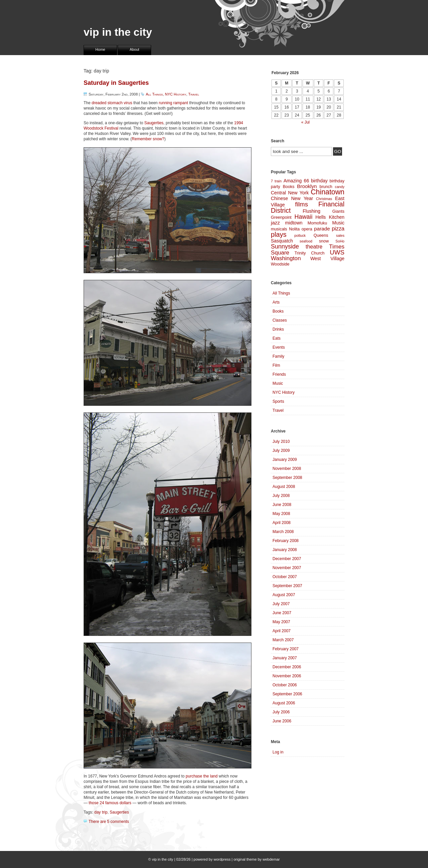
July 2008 (281, 496)
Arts (276, 302)
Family (278, 356)
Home (100, 49)
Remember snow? (148, 139)
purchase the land (201, 776)
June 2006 (282, 721)
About (135, 49)
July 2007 (281, 604)
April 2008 (282, 523)
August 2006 (284, 703)
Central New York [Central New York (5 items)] (290, 193)
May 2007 (281, 622)
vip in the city (118, 32)
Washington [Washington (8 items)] (286, 258)
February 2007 (286, 649)
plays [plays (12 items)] (279, 234)
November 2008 (287, 469)
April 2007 (282, 631)
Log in (278, 752)
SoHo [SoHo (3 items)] (340, 241)
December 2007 (287, 559)
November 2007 (287, 568)
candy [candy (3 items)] (340, 187)
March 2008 (283, 532)
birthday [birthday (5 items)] (319, 181)
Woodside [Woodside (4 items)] (280, 264)
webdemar (271, 859)
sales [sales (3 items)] (340, 235)
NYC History (176, 94)
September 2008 (287, 478)
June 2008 (282, 505)
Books (278, 311)
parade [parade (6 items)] (322, 229)
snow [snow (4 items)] (324, 241)
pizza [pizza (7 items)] (338, 228)
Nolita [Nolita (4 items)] (294, 229)
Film (276, 365)
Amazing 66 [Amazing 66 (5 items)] (296, 181)
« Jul (305, 122)
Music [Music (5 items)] (338, 223)
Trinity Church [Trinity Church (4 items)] (310, 253)
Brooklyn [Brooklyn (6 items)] (307, 186)
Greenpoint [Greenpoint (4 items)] (281, 217)
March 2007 (283, 640)
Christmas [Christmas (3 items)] (324, 199)
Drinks (278, 329)
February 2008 (286, 541)
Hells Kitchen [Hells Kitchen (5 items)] (330, 217)
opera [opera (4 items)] (307, 229)
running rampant (173, 103)
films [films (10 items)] (302, 204)
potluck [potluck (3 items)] (300, 235)
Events (279, 347)
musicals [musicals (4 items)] (279, 229)
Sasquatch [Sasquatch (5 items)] (282, 241)
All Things (154, 94)
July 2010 (281, 442)
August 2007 (284, 595)
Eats (277, 338)
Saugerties (154, 123)
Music (278, 383)
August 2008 (284, 487)
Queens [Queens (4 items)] (321, 235)
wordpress (222, 859)
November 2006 (287, 676)
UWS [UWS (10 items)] (337, 252)
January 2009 (285, 460)
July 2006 (281, 712)
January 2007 (285, 658)
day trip (101, 812)
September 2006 (287, 694)
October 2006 (285, 685)
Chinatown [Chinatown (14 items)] (328, 192)
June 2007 (282, 613)
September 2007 (287, 586)
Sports (278, 401)
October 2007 (285, 577)
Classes (280, 320)
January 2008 (285, 550)
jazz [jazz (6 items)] (275, 223)
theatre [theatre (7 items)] (314, 246)
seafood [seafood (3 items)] (306, 241)
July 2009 (281, 451)
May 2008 (281, 514)
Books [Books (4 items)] (289, 187)
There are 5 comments (109, 822)
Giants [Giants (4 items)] (338, 211)
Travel (194, 94)
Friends (279, 374)
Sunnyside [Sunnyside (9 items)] (285, 246)
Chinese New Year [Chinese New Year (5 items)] (292, 198)
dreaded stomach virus (112, 103)
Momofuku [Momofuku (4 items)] (317, 223)
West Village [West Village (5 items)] (327, 258)
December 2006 (287, 667)
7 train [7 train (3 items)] (276, 181)
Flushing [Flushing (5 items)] (311, 211)
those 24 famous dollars (110, 803)
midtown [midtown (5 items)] (294, 223)
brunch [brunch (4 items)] (326, 187)
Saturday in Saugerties (116, 83)
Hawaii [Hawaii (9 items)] (303, 217)
